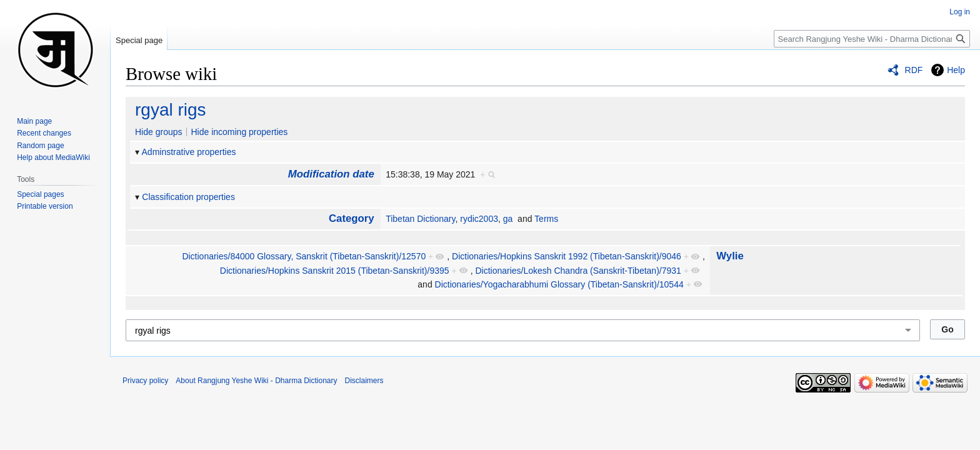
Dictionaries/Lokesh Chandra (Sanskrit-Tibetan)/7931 (578, 271)
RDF (914, 70)
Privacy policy (145, 381)
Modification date (331, 174)
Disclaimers (364, 381)
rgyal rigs (171, 110)
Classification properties (188, 197)
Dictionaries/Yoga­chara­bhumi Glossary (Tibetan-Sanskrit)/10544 (559, 284)
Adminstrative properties (189, 152)
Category (352, 218)
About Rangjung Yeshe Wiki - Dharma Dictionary (256, 381)
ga (508, 219)
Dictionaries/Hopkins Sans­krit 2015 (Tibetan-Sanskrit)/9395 (335, 271)
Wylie (730, 256)
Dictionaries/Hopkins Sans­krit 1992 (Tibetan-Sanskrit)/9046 (567, 256)
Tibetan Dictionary (420, 219)
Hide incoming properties (239, 132)
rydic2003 (479, 219)
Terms (546, 219)
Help (956, 70)
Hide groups (159, 132)
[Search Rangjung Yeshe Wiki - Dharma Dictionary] (872, 39)
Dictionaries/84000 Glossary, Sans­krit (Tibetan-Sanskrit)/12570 (304, 256)
